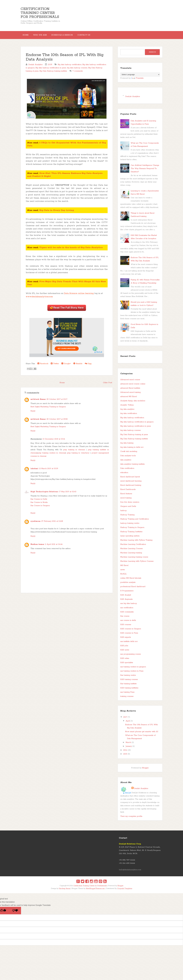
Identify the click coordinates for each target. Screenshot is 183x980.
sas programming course (131, 656)
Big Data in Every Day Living (57, 212)
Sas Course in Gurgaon (40, 508)
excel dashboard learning (131, 483)
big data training (127, 445)
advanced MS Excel (129, 399)
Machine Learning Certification (133, 546)
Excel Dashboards (128, 491)
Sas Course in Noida (39, 504)
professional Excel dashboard (133, 589)
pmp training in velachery (78, 455)
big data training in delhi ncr (132, 449)
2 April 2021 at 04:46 (54, 546)
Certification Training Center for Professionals (40, 13)
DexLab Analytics (133, 98)
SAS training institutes (129, 690)
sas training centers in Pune (132, 673)
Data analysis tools (128, 458)
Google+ (66, 366)
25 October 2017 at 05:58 (57, 421)
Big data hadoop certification (70, 67)
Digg (88, 366)
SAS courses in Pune (129, 635)
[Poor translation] (15, 913)
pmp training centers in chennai (52, 455)
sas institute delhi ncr (129, 643)
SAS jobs (124, 648)
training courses (127, 698)
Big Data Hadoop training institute (53, 73)
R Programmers (127, 593)
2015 (125, 756)
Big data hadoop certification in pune (51, 70)
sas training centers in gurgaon (133, 669)
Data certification (127, 470)
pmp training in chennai (74, 452)
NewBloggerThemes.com (95, 891)
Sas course (125, 618)
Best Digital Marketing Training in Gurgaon (48, 409)
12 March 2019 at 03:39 (49, 471)
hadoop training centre (130, 525)
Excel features (126, 496)
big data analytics (127, 411)
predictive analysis (128, 584)
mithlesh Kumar (38, 401)
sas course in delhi (128, 622)
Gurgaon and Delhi (128, 508)
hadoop (123, 513)
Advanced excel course (130, 382)
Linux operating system (130, 538)
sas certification (127, 610)
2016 (125, 752)
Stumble (78, 366)
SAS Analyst (126, 597)
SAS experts (126, 639)
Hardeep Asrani (65, 891)
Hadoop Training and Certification (135, 521)
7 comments (78, 73)
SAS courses (126, 627)
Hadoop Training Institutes (131, 534)
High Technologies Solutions (44, 494)
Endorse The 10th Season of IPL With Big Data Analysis (65, 59)
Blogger (145, 770)
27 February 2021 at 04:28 (52, 523)
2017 (125, 719)
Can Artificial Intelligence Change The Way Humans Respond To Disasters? (145, 171)
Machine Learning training (131, 555)
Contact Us (91, 36)
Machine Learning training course (134, 559)
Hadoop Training (127, 517)
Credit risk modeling (129, 453)
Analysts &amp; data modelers (133, 403)
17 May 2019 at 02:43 (68, 494)
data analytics (126, 462)
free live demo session (130, 504)
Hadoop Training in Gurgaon (132, 529)
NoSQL (123, 576)
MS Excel (124, 567)
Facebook (43, 366)
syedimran (36, 523)
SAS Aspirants (126, 601)
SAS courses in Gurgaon (131, 631)
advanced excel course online (133, 386)
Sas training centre (128, 677)
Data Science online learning (79, 295)
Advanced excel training (130, 394)
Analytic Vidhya (127, 407)
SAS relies (125, 660)
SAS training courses (129, 681)
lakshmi (34, 471)
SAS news (125, 652)
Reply (33, 413)
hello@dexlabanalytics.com (130, 872)
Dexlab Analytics (141, 790)
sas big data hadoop (129, 605)
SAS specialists (127, 665)
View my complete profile (131, 818)
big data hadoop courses (77, 70)
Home (27, 36)
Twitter (55, 366)
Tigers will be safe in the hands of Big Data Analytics (71, 250)
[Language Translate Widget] (140, 77)
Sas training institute (128, 686)
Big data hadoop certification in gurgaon (137, 424)
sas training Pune (127, 694)
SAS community (127, 614)
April (128, 723)
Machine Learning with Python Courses (137, 563)
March (128, 744)
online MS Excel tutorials (131, 580)
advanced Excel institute (130, 390)
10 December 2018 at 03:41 (54, 441)
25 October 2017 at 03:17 (57, 401)
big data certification (129, 415)
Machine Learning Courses (131, 551)
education (124, 475)
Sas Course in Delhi (39, 501)
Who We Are (43, 36)
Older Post (108, 385)
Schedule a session (67, 36)
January (129, 748)
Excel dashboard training (131, 487)
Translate (137, 80)
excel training (126, 500)
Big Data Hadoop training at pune (134, 437)
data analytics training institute (132, 466)
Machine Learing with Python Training (136, 542)
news (123, 572)
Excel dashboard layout (130, 479)
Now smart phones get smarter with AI (142, 734)
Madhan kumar (37, 546)
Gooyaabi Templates (125, 891)
